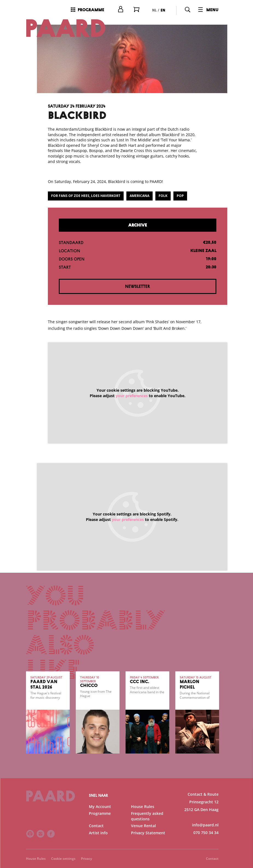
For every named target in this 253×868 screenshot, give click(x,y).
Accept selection (207, 858)
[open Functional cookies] (244, 789)
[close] (245, 738)
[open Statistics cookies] (244, 806)
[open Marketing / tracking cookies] (244, 822)
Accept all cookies (207, 842)
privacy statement (185, 771)
